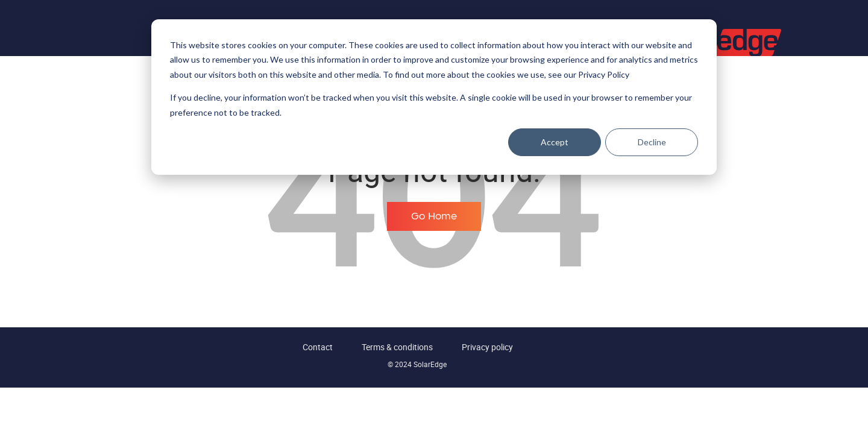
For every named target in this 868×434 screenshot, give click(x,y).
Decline (652, 142)
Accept (555, 142)
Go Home (434, 216)
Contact (318, 347)
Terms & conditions (397, 347)
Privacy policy (487, 347)
